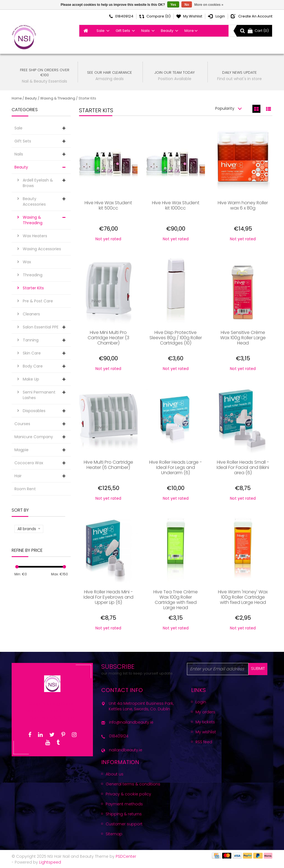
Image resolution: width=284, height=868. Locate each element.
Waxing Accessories (42, 249)
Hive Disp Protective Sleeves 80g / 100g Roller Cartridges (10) (176, 338)
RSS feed (204, 742)
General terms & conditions (133, 784)
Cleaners (31, 314)
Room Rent (25, 489)
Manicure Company (34, 437)
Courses (22, 424)
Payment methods (124, 804)
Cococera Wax (29, 463)
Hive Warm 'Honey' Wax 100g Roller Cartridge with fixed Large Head (243, 597)
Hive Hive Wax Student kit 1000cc (176, 206)
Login (201, 702)
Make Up (31, 379)
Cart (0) (258, 31)
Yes (173, 5)
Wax (27, 262)
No (187, 5)
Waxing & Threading (58, 98)
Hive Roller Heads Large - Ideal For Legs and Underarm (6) (176, 468)
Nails (145, 31)
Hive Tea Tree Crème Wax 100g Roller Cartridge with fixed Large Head (176, 600)
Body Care (33, 366)
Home (17, 98)
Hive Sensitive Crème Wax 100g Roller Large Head (243, 338)
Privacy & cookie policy (128, 794)
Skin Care (32, 353)
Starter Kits (87, 98)
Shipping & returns (124, 814)
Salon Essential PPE (41, 327)
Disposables (34, 411)
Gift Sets (123, 31)
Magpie (21, 450)
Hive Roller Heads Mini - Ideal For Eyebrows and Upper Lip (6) (108, 597)
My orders (205, 712)
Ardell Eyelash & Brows (38, 183)
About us (115, 774)
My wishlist (206, 732)
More (189, 31)
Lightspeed (50, 862)
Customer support (124, 824)
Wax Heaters (35, 236)
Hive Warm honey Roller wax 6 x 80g (243, 206)
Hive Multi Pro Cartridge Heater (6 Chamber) (108, 465)
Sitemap (114, 834)
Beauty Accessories (34, 201)
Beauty (167, 31)
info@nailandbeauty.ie (131, 722)
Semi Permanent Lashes (39, 395)
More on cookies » (209, 5)
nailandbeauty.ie (126, 750)
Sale (101, 31)
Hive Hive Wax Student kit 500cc (108, 206)
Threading (33, 275)
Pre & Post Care (38, 301)
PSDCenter (126, 856)
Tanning (31, 340)
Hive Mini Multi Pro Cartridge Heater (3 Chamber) (108, 338)
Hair (18, 476)
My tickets (205, 722)
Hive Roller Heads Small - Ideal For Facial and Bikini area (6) (243, 468)
